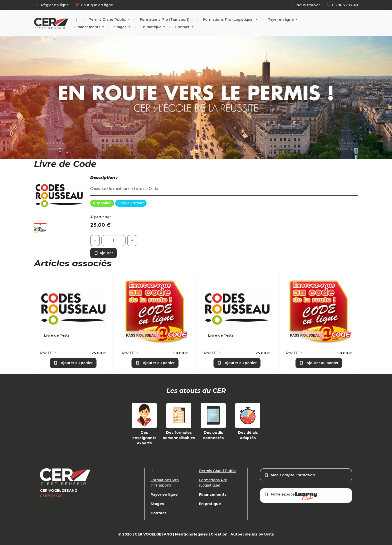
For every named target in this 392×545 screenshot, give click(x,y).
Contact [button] (183, 27)
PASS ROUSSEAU (141, 335)
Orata (269, 534)
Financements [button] (88, 27)
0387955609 (51, 496)
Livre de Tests (57, 335)
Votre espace (291, 496)
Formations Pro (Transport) (165, 19)
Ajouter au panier (73, 363)
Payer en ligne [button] (281, 19)
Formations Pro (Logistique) (229, 19)
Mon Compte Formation (290, 475)
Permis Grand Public (108, 19)
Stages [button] (121, 27)
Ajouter (103, 253)
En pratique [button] (151, 27)
